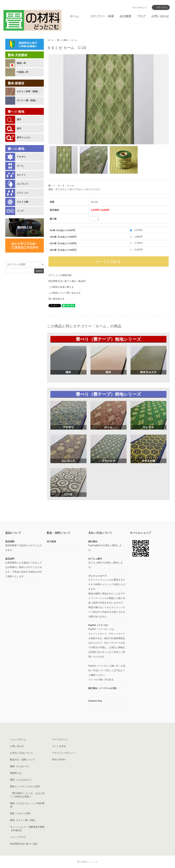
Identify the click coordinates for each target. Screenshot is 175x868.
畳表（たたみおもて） (22, 780)
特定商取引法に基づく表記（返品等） (68, 281)
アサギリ (21, 157)
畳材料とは (16, 773)
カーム (74, 40)
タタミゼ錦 (22, 202)
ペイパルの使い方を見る (101, 679)
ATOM (62, 760)
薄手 (19, 120)
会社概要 (125, 16)
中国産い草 (22, 72)
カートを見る (59, 746)
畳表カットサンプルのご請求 (25, 786)
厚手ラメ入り (24, 138)
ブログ (141, 16)
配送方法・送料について (23, 760)
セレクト (21, 175)
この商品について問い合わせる (65, 293)
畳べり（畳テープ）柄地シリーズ (108, 394)
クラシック (22, 193)
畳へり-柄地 (62, 40)
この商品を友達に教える (61, 287)
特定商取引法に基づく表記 (24, 844)
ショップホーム (18, 739)
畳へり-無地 (16, 112)
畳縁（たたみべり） (20, 766)
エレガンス (22, 184)
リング (20, 211)
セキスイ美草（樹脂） (28, 91)
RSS (54, 760)
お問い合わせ (160, 16)
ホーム (74, 16)
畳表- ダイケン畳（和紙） (23, 820)
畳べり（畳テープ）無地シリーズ (108, 339)
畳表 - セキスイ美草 (20, 813)
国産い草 (21, 63)
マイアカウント (139, 8)
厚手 (19, 129)
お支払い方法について (22, 753)
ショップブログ (18, 837)
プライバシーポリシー (64, 753)
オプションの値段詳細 (60, 275)
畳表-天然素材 (18, 55)
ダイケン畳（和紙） (27, 100)
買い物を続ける (56, 299)
